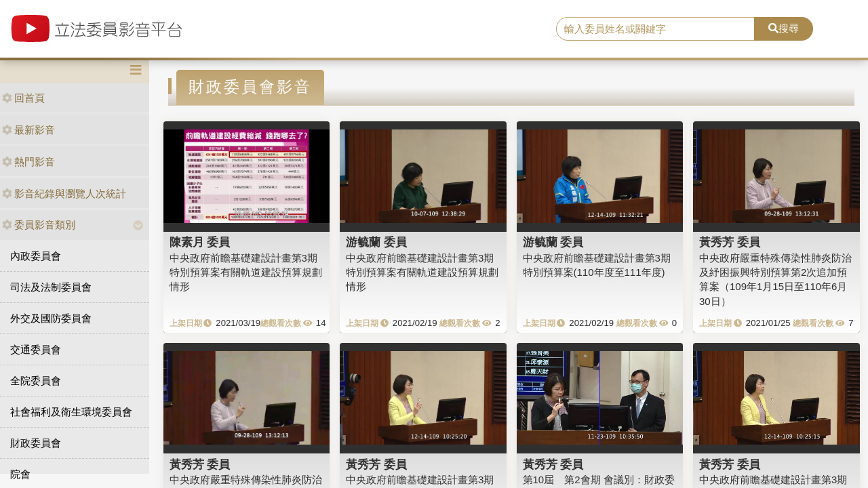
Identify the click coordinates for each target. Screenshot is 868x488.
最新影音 (28, 130)
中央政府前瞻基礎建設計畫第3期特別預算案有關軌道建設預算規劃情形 (246, 272)
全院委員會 (36, 381)
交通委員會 (36, 349)
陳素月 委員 (200, 242)
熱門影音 (28, 162)
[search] (655, 29)
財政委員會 (36, 443)
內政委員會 (36, 256)
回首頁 (23, 98)
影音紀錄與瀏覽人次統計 (64, 194)
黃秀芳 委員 (730, 242)
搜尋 (784, 28)
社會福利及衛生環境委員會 (71, 412)
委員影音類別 (39, 225)
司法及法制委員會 (51, 287)
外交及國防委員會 (51, 318)
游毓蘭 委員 (376, 242)
